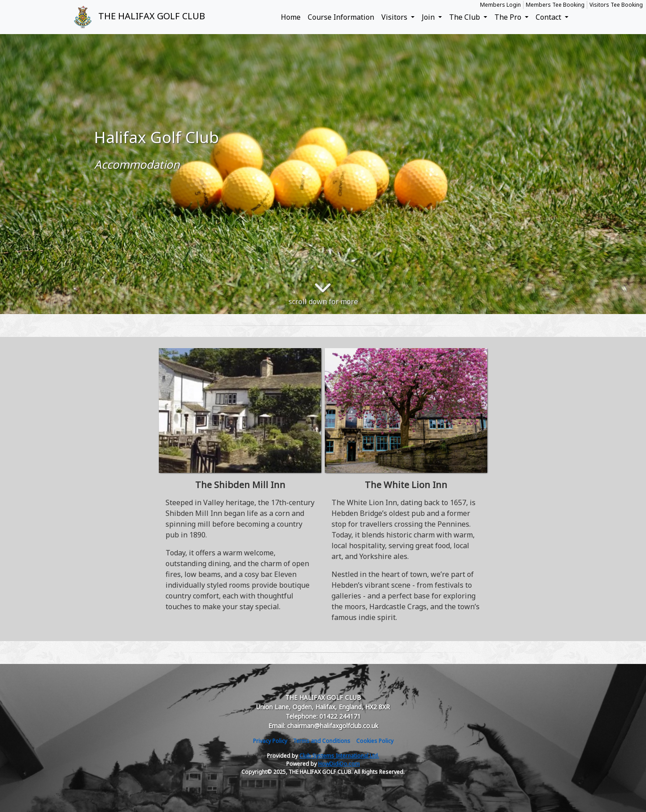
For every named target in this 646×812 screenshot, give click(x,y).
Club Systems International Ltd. (339, 756)
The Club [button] (465, 17)
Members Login (500, 5)
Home (291, 17)
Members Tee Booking (555, 5)
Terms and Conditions (322, 741)
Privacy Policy (270, 741)
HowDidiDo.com (339, 764)
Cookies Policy (375, 741)
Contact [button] (549, 17)
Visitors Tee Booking (616, 5)
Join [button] (429, 17)
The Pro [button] (509, 17)
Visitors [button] (395, 17)
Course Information (341, 17)
